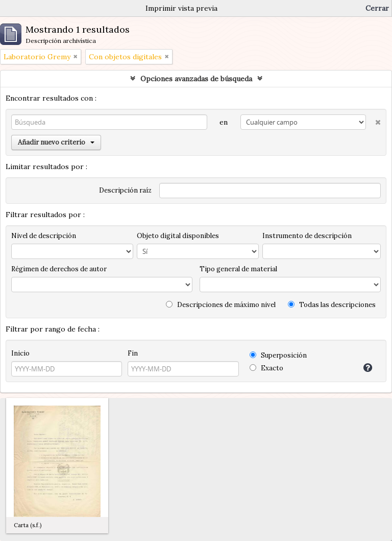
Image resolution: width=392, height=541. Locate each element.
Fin (133, 353)
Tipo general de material (238, 269)
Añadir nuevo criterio (56, 142)
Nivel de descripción (44, 236)
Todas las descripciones (332, 305)
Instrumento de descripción (307, 236)
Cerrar (377, 8)
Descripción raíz (125, 190)
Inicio (20, 353)
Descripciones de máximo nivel (221, 305)
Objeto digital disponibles (178, 236)
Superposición (278, 355)
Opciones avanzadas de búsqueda (196, 79)
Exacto (266, 368)
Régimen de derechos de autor (59, 269)
